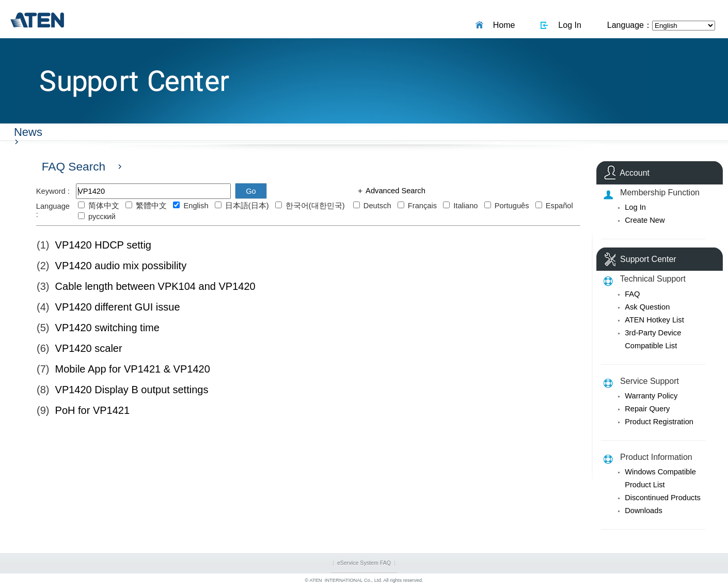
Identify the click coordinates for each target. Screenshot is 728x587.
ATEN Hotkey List (654, 320)
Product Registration (659, 422)
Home (502, 25)
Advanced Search (395, 191)
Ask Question (647, 307)
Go (251, 191)
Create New (645, 220)
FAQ (632, 294)
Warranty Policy (651, 396)
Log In (567, 25)
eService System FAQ (364, 563)
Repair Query (647, 409)
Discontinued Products (663, 498)
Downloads (644, 511)
